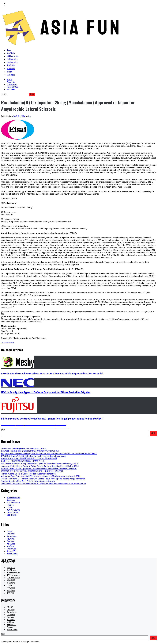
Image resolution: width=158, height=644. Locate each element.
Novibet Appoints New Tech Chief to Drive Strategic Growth (28, 481)
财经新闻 (11, 68)
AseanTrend (12, 554)
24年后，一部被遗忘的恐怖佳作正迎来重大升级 (23, 461)
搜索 (3, 430)
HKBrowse (11, 549)
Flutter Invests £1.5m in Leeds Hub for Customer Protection (28, 474)
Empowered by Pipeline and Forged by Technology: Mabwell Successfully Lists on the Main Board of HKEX (49, 454)
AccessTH (11, 551)
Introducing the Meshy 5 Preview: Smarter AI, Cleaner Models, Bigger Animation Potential (52, 374)
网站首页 (11, 568)
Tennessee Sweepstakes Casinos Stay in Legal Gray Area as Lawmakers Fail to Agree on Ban (43, 484)
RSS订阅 (11, 593)
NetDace (10, 546)
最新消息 (11, 65)
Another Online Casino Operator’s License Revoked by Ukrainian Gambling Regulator (39, 469)
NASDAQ (11, 534)
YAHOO (10, 531)
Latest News (12, 512)
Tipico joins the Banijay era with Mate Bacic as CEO (24, 448)
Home (9, 50)
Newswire (11, 539)
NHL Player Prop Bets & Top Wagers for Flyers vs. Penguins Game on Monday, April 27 (40, 464)
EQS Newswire (12, 62)
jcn (30, 116)
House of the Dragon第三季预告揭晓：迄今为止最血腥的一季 (29, 459)
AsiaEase (11, 544)
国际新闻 (11, 580)
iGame (9, 72)
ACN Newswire (12, 56)
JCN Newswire (12, 59)
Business (11, 500)
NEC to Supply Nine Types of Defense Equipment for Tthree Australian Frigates (46, 392)
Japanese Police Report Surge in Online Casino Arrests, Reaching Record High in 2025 (40, 466)
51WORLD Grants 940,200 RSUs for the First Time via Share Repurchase (34, 456)
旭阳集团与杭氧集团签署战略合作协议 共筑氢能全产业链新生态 (30, 451)
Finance (10, 505)
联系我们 (11, 588)
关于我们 (11, 591)
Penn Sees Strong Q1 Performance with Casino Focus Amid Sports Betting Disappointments (43, 479)
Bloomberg (12, 536)
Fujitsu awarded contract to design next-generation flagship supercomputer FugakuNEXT (52, 419)
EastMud (11, 541)
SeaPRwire (11, 53)
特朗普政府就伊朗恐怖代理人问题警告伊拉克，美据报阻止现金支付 (32, 471)
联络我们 (11, 75)
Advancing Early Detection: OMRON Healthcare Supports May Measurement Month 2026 (41, 476)
